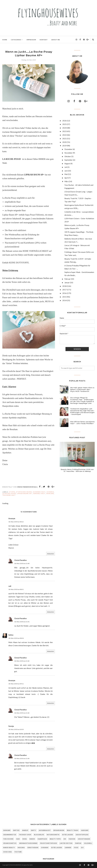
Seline (11, 635)
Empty (34, 830)
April (66, 178)
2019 (64, 146)
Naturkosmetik (53, 835)
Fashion (72, 839)
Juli (66, 167)
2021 (64, 139)
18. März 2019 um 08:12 (16, 522)
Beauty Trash (73, 830)
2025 (64, 124)
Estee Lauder (68, 835)
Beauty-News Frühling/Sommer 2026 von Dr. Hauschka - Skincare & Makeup (77, 470)
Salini (31, 865)
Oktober (68, 156)
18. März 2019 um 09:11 (16, 684)
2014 (64, 300)
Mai (66, 174)
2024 (64, 128)
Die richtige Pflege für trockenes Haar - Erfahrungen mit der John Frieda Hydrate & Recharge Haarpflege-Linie (82, 400)
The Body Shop (25, 835)
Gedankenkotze (10, 835)
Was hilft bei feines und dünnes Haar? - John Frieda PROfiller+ (82, 423)
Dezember (68, 149)
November (68, 153)
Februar (67, 279)
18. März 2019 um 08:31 (16, 589)
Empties (16, 830)
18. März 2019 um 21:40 (22, 563)
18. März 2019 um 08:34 (16, 638)
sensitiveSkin (33, 848)
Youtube (18, 852)
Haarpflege (42, 839)
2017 (64, 290)
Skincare (50, 494)
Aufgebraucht (45, 830)
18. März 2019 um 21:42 (22, 661)
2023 (64, 131)
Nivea (25, 839)
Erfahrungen (59, 830)
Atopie (12, 492)
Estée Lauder (57, 848)
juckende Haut (39, 492)
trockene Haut (9, 495)
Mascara (21, 848)
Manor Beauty (9, 848)
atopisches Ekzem (24, 492)
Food (76, 848)
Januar (67, 283)
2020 (64, 142)
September (69, 160)
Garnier (68, 848)
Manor (32, 839)
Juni (66, 171)
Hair (18, 839)
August (67, 164)
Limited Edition (66, 843)
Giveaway (45, 848)
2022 (64, 135)
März (66, 181)
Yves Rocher (8, 839)
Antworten (51, 554)
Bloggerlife (39, 835)
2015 (64, 297)
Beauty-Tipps (55, 839)
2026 (64, 121)
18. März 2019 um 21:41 (22, 622)
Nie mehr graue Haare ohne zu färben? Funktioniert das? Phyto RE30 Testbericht (82, 389)
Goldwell (88, 843)
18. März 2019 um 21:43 (22, 758)
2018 (64, 286)
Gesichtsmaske (84, 839)
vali (10, 586)
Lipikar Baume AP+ (25, 494)
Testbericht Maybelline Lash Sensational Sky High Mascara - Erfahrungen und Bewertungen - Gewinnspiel (82, 412)
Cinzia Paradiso (20, 560)
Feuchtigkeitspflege (49, 843)
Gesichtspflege (82, 835)
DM (65, 839)
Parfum (78, 843)
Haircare (85, 830)
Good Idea (7, 852)
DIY (82, 848)
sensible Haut (39, 494)
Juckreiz (50, 492)
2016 (64, 293)
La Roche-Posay (9, 494)
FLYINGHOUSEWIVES (15, 865)
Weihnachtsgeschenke (28, 843)
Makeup (25, 830)
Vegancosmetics (10, 843)
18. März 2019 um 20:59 (16, 729)
